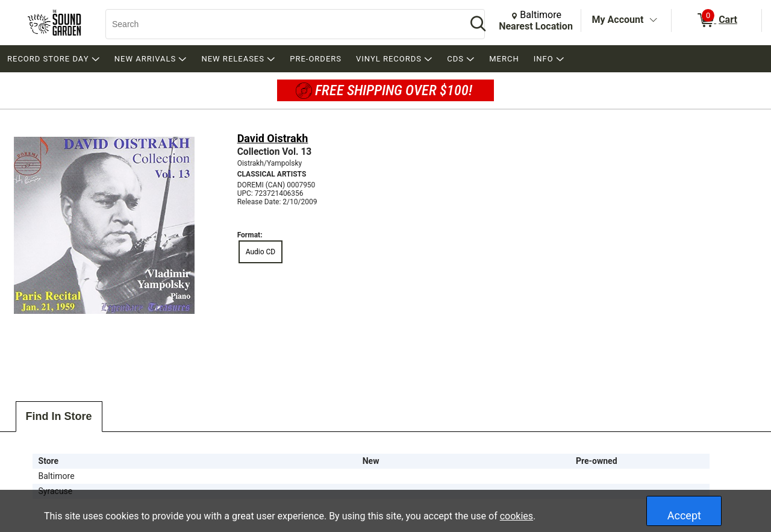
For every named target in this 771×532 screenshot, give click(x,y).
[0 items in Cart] (716, 20)
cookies (517, 516)
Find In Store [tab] (59, 416)
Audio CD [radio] (261, 252)
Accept (684, 515)
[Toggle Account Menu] (653, 20)
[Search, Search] (280, 24)
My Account (618, 20)
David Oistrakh (273, 138)
